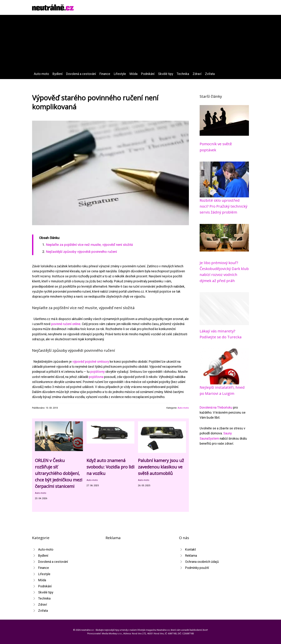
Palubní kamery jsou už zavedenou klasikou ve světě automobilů (161, 467)
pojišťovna (96, 377)
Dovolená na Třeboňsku (216, 408)
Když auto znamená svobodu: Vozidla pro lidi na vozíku (110, 467)
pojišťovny (97, 372)
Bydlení (58, 74)
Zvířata (210, 74)
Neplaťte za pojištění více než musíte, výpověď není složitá (89, 245)
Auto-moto (41, 74)
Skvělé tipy (166, 74)
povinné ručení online (66, 324)
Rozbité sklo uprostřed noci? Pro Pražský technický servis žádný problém (223, 206)
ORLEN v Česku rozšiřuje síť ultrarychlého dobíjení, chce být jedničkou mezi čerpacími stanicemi (59, 473)
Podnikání (148, 74)
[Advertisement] (140, 44)
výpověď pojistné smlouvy (91, 362)
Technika (183, 74)
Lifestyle (120, 74)
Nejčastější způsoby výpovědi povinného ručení (81, 252)
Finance (105, 74)
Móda (134, 74)
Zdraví (197, 74)
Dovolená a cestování (81, 74)
